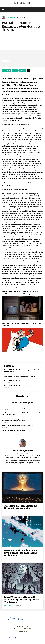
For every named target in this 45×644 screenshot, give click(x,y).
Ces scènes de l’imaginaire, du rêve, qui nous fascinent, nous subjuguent (20, 553)
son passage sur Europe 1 (20, 250)
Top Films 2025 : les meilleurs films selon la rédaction (21, 507)
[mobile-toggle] (3, 10)
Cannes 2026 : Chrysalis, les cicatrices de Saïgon (20, 376)
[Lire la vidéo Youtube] (22, 308)
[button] (43, 10)
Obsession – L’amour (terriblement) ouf (15, 408)
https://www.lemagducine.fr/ (22, 454)
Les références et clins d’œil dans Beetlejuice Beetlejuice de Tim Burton (21, 600)
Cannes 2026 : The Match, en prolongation (18, 386)
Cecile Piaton (8, 606)
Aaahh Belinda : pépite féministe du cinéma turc (17, 425)
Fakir (32, 202)
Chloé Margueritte (10, 18)
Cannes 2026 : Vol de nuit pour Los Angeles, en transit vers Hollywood (21, 371)
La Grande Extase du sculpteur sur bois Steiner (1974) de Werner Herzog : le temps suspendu (20, 420)
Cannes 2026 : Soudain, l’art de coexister (17, 381)
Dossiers (6, 61)
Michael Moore (21, 174)
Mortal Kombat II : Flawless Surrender (14, 430)
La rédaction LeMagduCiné (11, 512)
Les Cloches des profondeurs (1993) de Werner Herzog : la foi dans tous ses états (21, 413)
